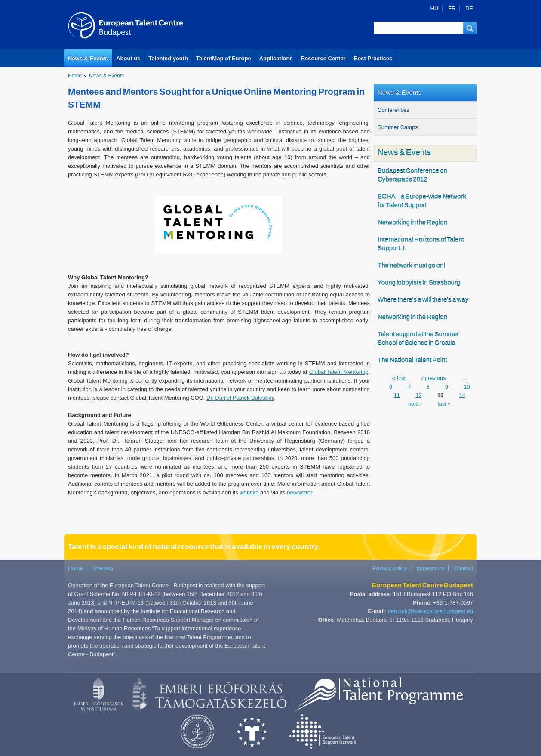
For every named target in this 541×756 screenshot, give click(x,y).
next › (415, 403)
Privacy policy (389, 568)
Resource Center (323, 58)
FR (452, 8)
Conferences (393, 110)
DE (469, 8)
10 (467, 386)
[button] (470, 28)
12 (418, 395)
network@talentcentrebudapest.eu (430, 611)
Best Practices (373, 58)
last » (444, 403)
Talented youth (168, 58)
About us (128, 58)
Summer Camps (398, 127)
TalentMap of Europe (224, 58)
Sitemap (103, 568)
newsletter (300, 492)
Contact (463, 568)
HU (435, 8)
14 (462, 395)
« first (399, 378)
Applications (276, 58)
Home (75, 76)
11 (397, 395)
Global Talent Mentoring (339, 372)
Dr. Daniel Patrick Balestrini (240, 398)
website (249, 492)
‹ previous (434, 378)
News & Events (88, 58)
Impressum (430, 568)
